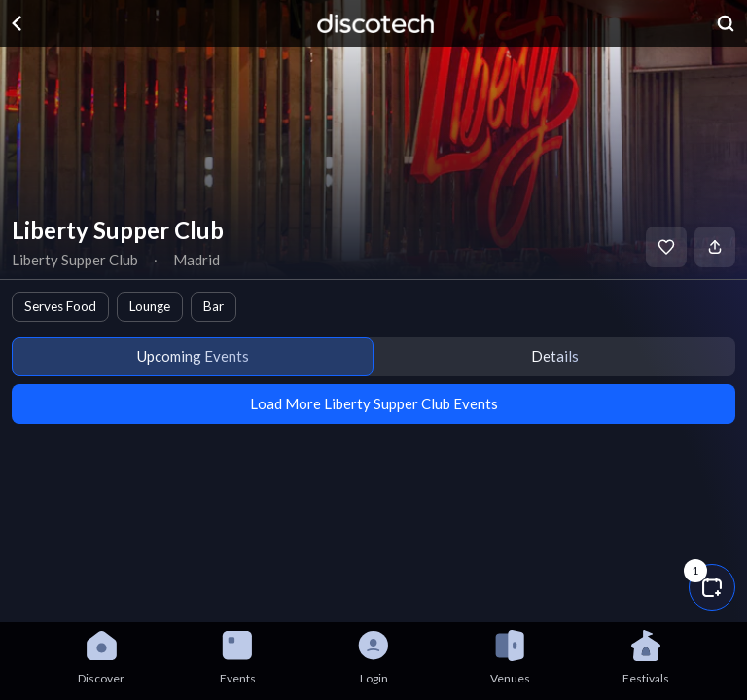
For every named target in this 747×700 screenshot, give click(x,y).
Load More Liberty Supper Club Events (374, 403)
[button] (712, 587)
